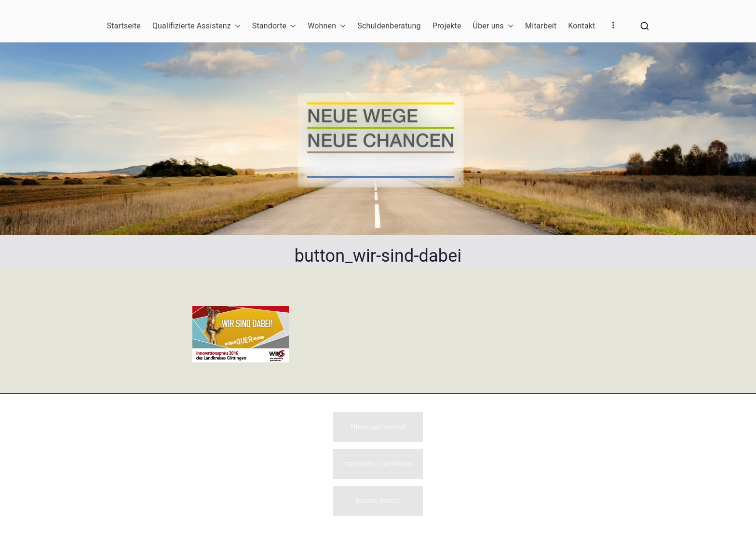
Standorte (274, 26)
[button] (236, 26)
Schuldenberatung (389, 26)
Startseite (124, 26)
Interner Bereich (378, 501)
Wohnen (327, 26)
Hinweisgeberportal (378, 426)
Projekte (447, 26)
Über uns (493, 26)
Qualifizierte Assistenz (196, 26)
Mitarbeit (541, 26)
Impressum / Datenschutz (378, 463)
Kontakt (581, 26)
